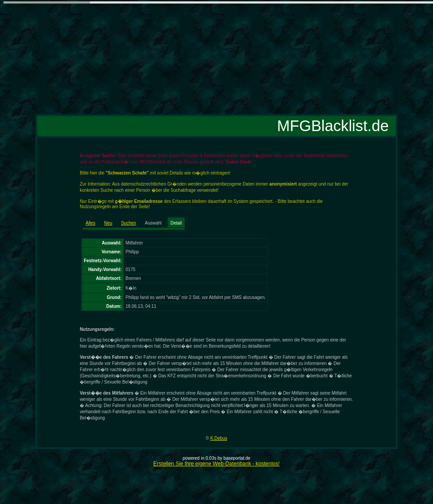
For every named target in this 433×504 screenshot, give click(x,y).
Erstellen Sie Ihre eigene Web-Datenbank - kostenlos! (216, 464)
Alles (91, 223)
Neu (108, 223)
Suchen (128, 223)
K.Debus (219, 438)
